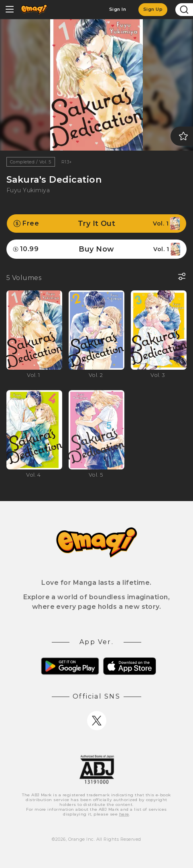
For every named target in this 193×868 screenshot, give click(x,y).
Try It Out (96, 224)
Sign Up (153, 9)
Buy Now (96, 249)
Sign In (118, 9)
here (124, 814)
